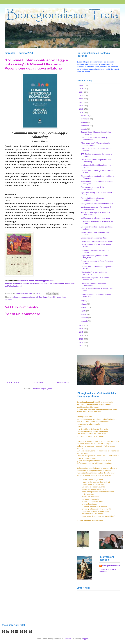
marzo (84, 314)
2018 (82, 113)
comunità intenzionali (30, 297)
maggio (85, 307)
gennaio (85, 321)
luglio (84, 301)
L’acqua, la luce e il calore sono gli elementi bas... (94, 139)
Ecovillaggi (43, 297)
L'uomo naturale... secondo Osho (94, 238)
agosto (84, 129)
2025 (82, 89)
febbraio (85, 318)
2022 (82, 99)
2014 (82, 335)
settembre (86, 126)
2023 (82, 95)
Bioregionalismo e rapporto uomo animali (97, 204)
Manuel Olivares (54, 297)
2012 (82, 342)
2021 (82, 102)
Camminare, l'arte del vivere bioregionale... (98, 241)
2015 (82, 332)
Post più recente (13, 382)
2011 (82, 346)
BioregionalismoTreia (111, 566)
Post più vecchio (64, 382)
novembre (86, 119)
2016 (82, 329)
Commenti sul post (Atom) (42, 389)
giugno (84, 304)
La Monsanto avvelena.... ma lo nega (95, 218)
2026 (82, 85)
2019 (82, 109)
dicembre (85, 115)
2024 (82, 92)
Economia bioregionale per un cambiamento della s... (93, 199)
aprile (84, 311)
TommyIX (67, 639)
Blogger (85, 639)
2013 (82, 339)
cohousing (16, 297)
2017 (82, 325)
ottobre (84, 122)
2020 (82, 106)
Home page (38, 382)
